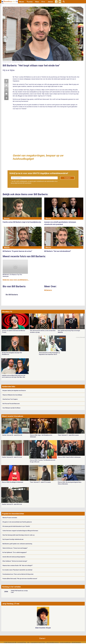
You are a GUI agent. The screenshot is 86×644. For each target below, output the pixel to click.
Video (37, 2)
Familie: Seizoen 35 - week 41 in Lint (12, 457)
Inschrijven (67, 178)
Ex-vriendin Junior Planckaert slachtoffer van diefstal (17, 570)
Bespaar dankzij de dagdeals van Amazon (14, 391)
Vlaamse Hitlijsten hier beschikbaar (12, 395)
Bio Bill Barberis (12, 295)
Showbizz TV (7, 312)
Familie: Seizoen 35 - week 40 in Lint (12, 504)
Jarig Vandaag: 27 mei (11, 604)
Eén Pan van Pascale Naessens (11, 404)
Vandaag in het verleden (11, 587)
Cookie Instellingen (65, 643)
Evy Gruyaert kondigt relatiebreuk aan (13, 539)
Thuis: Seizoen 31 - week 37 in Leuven (40, 482)
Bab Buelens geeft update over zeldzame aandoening (17, 544)
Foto (43, 2)
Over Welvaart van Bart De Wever (12, 408)
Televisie (30, 2)
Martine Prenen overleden (10, 518)
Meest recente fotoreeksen (13, 416)
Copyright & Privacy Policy (38, 643)
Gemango (78, 643)
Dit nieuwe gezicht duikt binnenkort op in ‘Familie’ (16, 526)
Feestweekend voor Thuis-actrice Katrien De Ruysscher (18, 574)
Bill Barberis (48, 290)
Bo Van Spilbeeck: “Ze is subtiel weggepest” (15, 552)
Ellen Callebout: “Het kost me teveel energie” (15, 561)
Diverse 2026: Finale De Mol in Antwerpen (69, 457)
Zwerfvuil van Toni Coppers (10, 399)
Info (28, 643)
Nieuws (22, 2)
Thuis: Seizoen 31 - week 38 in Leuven (68, 435)
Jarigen (50, 2)
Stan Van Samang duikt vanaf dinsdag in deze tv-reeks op (18, 535)
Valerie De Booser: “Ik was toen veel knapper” (15, 548)
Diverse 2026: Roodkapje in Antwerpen (13, 482)
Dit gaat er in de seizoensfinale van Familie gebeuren (17, 522)
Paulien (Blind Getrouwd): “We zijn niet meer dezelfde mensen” (20, 579)
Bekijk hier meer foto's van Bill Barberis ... (16, 280)
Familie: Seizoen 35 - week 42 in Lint (12, 435)
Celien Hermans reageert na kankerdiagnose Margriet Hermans (20, 531)
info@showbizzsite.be (53, 643)
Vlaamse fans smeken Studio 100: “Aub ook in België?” (18, 565)
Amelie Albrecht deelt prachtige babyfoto (14, 557)
